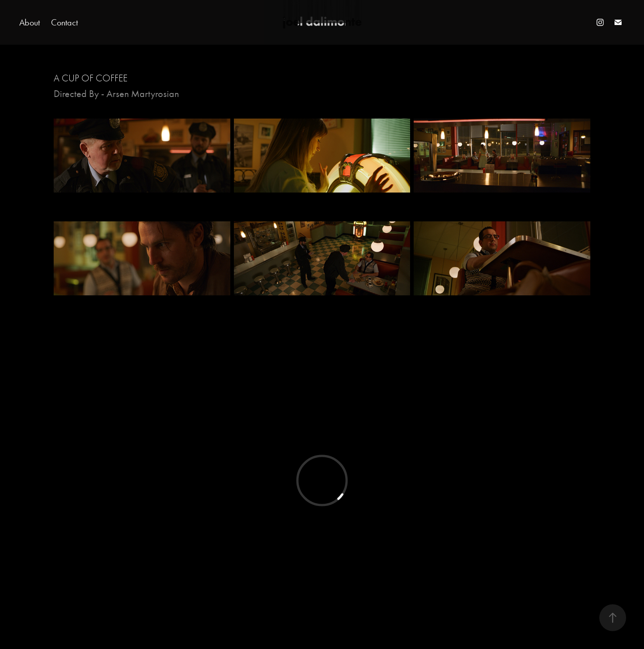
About (30, 22)
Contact (64, 22)
